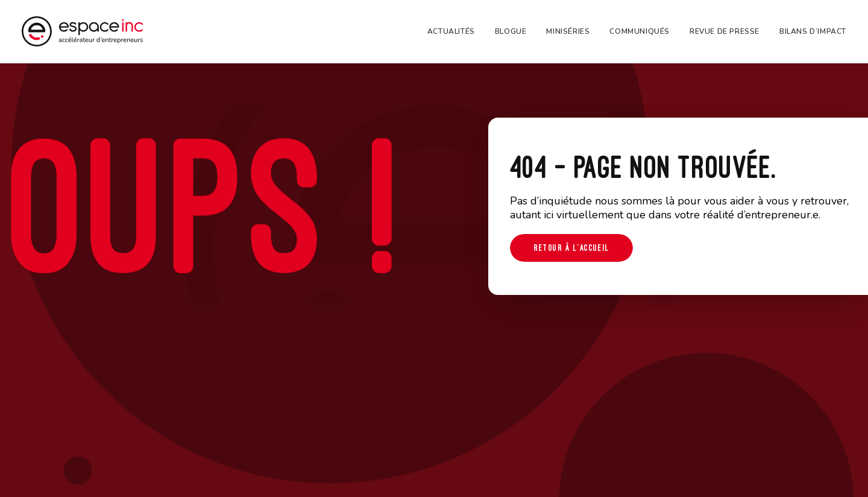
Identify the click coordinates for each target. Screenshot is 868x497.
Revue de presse (725, 31)
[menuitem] (455, 31)
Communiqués (640, 31)
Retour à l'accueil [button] (571, 248)
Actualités (451, 31)
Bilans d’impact (813, 31)
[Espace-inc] (82, 31)
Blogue (511, 31)
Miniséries (568, 31)
